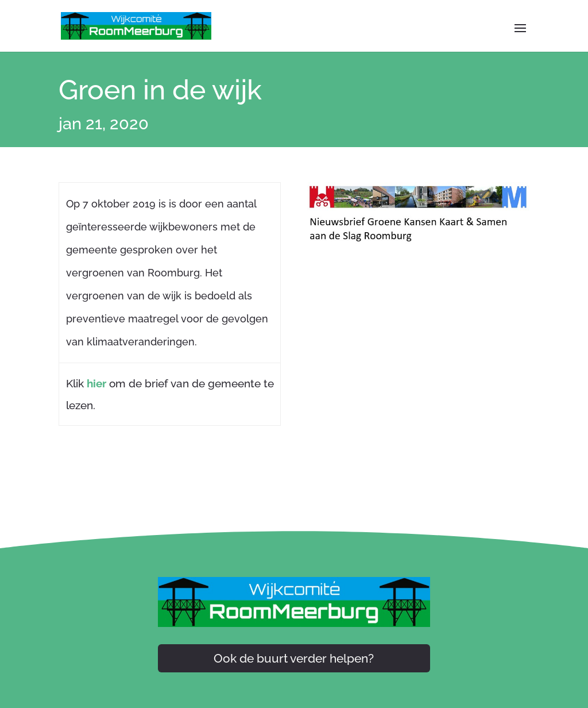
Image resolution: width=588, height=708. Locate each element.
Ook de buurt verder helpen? (294, 658)
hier (96, 383)
